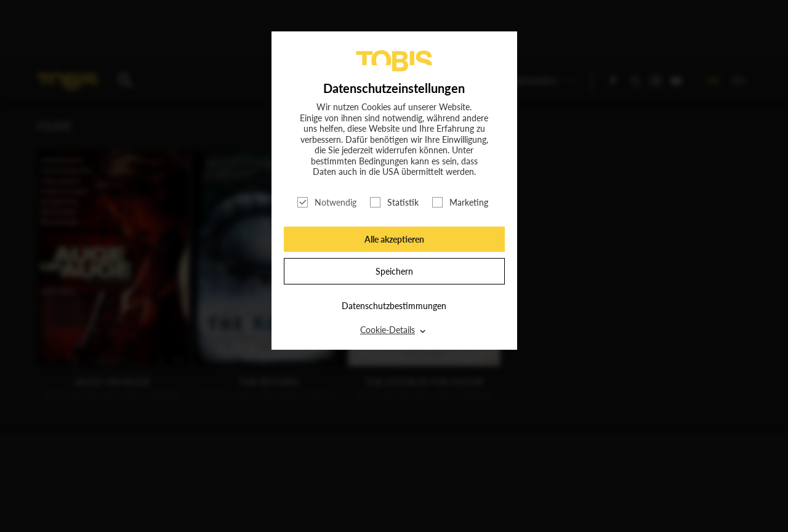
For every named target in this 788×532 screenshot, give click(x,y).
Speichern (394, 271)
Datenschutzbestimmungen (394, 306)
